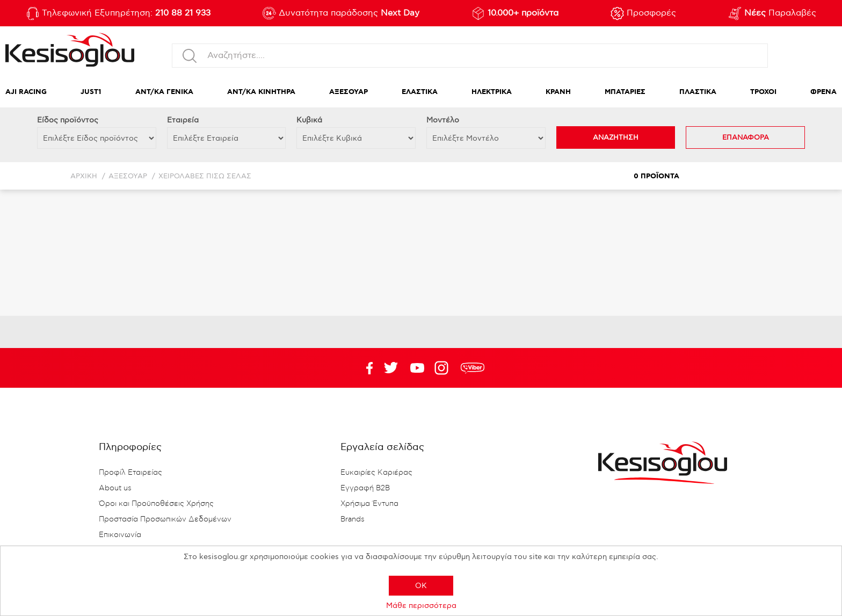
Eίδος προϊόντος (68, 120)
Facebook (365, 368)
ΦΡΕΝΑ (823, 92)
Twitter (417, 368)
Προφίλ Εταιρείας (130, 473)
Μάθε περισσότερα (421, 606)
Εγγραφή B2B (365, 488)
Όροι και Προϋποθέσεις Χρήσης (156, 504)
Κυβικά (309, 120)
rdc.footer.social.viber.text (473, 368)
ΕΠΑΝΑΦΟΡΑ (746, 137)
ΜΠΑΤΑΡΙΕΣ (625, 92)
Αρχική (84, 176)
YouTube (391, 368)
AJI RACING (26, 92)
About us (115, 488)
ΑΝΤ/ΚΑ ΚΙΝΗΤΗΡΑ (261, 92)
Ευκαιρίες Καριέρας (376, 473)
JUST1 (91, 92)
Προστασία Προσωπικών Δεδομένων (165, 519)
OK (421, 586)
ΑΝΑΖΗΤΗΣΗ (616, 137)
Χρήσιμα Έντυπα (369, 504)
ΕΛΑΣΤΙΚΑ (420, 92)
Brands (353, 519)
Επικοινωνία (120, 535)
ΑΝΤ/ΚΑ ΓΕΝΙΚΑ (164, 92)
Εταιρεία (183, 120)
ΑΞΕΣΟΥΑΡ (349, 92)
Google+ (444, 368)
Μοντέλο (443, 120)
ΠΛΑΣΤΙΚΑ (698, 92)
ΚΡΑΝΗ (558, 92)
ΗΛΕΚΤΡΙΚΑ (492, 92)
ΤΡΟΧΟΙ (763, 92)
